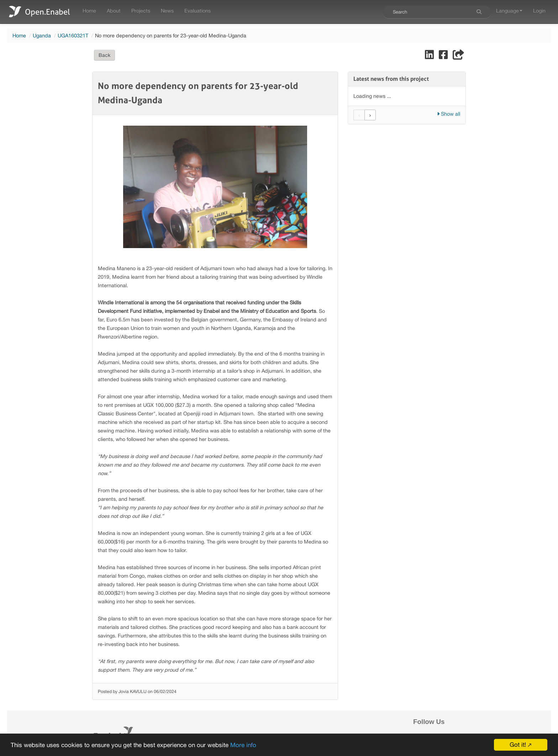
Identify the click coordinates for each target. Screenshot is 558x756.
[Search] (479, 12)
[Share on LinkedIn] (430, 56)
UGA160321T (73, 35)
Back (104, 55)
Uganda (42, 35)
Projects (141, 10)
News (167, 10)
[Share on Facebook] (444, 56)
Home (89, 10)
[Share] (458, 56)
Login (539, 10)
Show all (449, 114)
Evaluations (198, 10)
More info (243, 745)
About (114, 10)
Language (509, 10)
